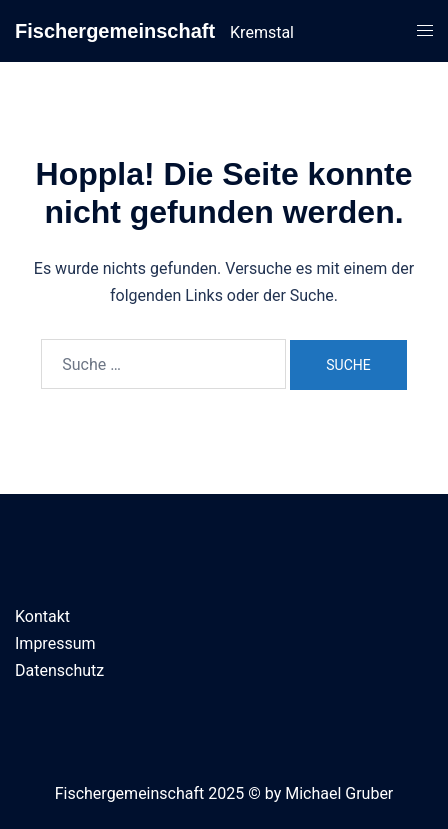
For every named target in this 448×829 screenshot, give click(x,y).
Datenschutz (59, 670)
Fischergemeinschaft (115, 31)
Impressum (55, 643)
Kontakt (42, 616)
